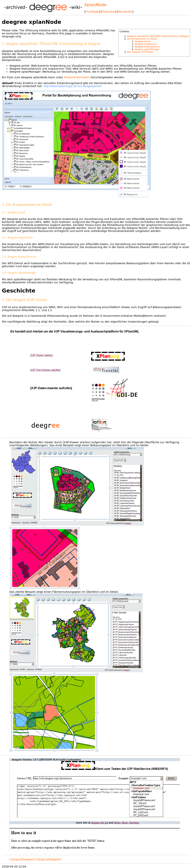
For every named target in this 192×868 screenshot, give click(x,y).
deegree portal (143, 41)
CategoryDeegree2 (22, 859)
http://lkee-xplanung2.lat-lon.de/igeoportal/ (72, 86)
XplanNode (95, 5)
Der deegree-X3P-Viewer (140, 52)
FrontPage (92, 12)
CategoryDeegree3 (49, 859)
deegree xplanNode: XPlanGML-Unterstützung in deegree (158, 36)
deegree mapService (146, 44)
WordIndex (125, 12)
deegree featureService (147, 47)
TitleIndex (108, 12)
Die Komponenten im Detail (142, 39)
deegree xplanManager (147, 49)
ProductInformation (77, 77)
